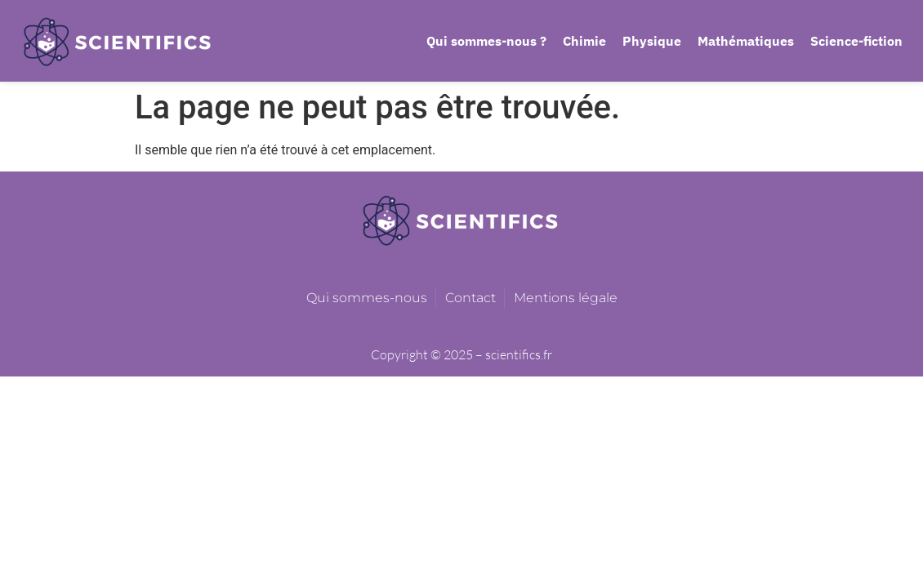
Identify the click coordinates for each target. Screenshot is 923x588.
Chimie (584, 41)
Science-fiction (856, 41)
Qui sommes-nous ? (486, 41)
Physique (652, 41)
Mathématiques (746, 41)
